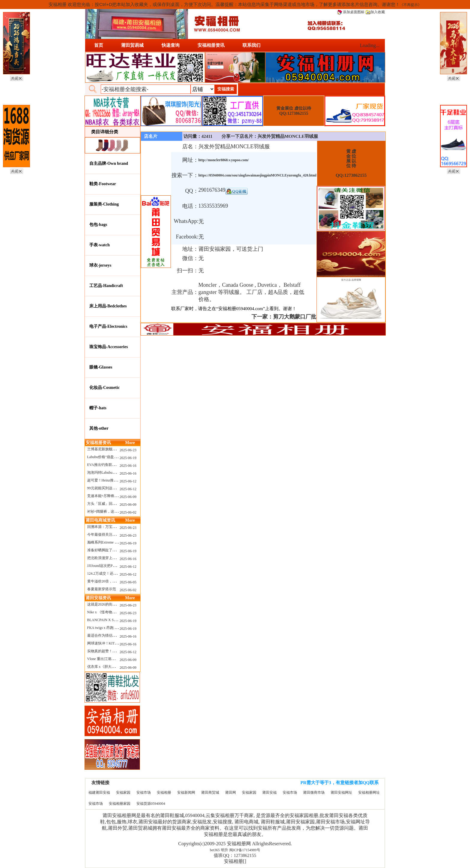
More (130, 443)
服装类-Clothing (104, 204)
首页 (99, 45)
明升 (225, 850)
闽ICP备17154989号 (245, 850)
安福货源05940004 (151, 804)
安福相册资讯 (211, 45)
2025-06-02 (128, 512)
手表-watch (100, 245)
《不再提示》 (411, 5)
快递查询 (171, 45)
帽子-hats (98, 408)
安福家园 (123, 792)
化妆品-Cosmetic (105, 388)
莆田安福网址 (341, 792)
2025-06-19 (128, 458)
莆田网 (231, 792)
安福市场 (144, 792)
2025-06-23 (128, 450)
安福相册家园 (120, 804)
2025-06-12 (128, 481)
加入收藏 (375, 12)
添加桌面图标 (351, 12)
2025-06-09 (128, 497)
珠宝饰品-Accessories (109, 347)
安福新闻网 (186, 792)
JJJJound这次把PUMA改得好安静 (113, 566)
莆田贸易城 (132, 45)
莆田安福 (269, 792)
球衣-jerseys (100, 265)
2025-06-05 (128, 582)
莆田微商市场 (314, 792)
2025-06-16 (128, 466)
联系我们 (251, 45)
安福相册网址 (369, 792)
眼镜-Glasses (101, 367)
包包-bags (98, 225)
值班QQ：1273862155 (235, 855)
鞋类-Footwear (103, 184)
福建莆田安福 (99, 792)
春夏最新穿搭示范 (102, 589)
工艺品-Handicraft (106, 286)
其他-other (99, 428)
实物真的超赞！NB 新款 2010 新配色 (116, 651)
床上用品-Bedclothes (108, 306)
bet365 (215, 850)
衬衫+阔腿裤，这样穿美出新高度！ (115, 511)
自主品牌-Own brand (109, 163)
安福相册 (164, 792)
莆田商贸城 (210, 792)
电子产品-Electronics (108, 326)
